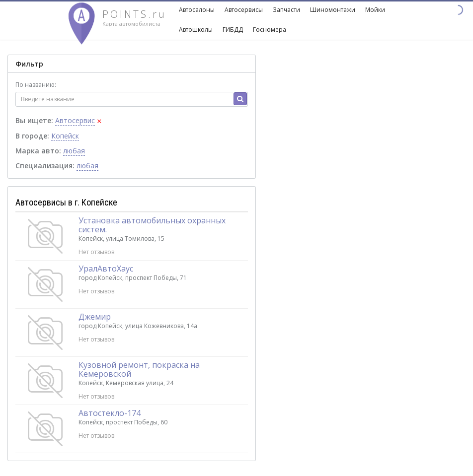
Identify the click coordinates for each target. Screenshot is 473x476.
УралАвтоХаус (106, 269)
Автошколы (196, 30)
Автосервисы (244, 10)
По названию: (36, 85)
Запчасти (286, 10)
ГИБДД (233, 30)
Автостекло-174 (110, 413)
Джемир (95, 317)
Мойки (375, 10)
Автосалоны (197, 10)
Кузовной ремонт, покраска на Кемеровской (139, 369)
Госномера (270, 30)
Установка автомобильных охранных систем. (152, 225)
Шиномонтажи (333, 10)
